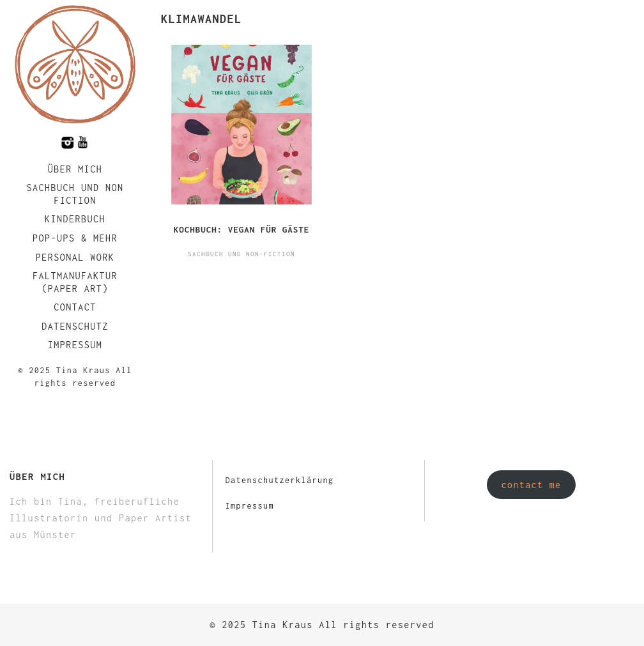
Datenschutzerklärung (280, 480)
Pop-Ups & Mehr (75, 238)
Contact (75, 307)
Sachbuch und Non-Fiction (241, 254)
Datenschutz (75, 326)
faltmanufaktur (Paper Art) (75, 282)
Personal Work (75, 257)
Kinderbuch (75, 219)
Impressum (75, 345)
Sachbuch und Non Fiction (75, 194)
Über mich (75, 169)
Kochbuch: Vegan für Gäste (242, 229)
